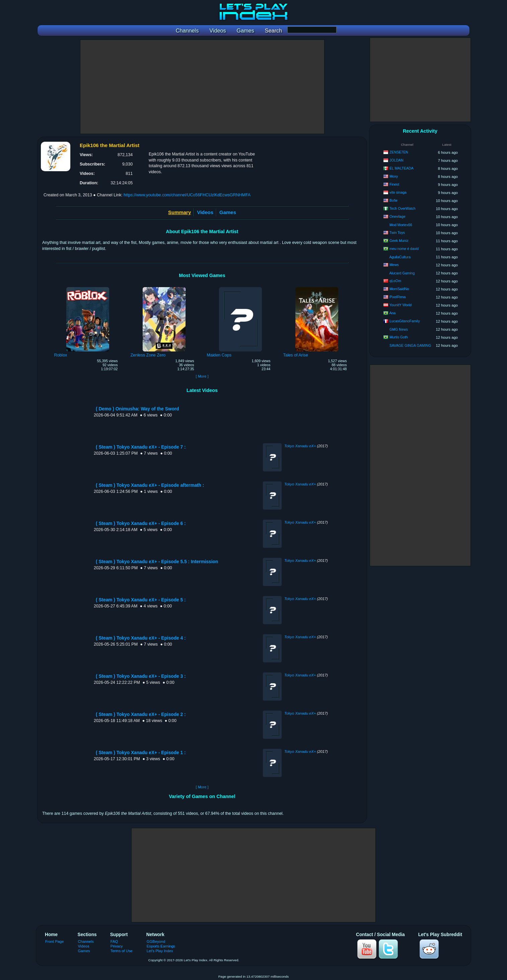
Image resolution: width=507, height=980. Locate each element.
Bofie (393, 200)
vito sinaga (398, 192)
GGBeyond (156, 941)
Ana (392, 313)
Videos (205, 212)
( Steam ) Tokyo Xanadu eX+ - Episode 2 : (141, 714)
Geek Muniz (399, 241)
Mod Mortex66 (401, 225)
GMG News (399, 329)
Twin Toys (397, 233)
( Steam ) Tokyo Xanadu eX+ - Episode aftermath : (150, 485)
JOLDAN (396, 160)
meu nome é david (404, 249)
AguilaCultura (400, 257)
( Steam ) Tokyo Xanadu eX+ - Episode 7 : (141, 447)
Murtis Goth (399, 337)
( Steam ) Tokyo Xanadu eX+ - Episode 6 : (141, 524)
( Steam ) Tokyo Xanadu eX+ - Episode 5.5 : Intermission (157, 562)
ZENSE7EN (399, 152)
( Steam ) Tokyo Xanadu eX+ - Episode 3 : (141, 676)
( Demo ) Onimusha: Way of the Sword (137, 409)
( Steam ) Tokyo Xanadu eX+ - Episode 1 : (141, 753)
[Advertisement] (202, 87)
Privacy (117, 946)
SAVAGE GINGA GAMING (410, 345)
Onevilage (397, 216)
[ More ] (202, 376)
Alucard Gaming (402, 273)
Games (228, 212)
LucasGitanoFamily (405, 321)
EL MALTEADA (402, 168)
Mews (394, 265)
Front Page (55, 941)
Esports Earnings (161, 946)
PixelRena (397, 297)
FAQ (114, 941)
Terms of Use (122, 951)
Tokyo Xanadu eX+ (300, 446)
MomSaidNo (399, 289)
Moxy (394, 176)
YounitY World (401, 305)
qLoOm (395, 281)
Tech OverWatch (403, 208)
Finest (394, 184)
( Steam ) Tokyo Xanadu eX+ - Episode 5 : (141, 600)
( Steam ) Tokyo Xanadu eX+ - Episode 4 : (141, 638)
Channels (86, 941)
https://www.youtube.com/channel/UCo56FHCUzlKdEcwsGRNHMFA (187, 195)
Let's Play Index (160, 951)
